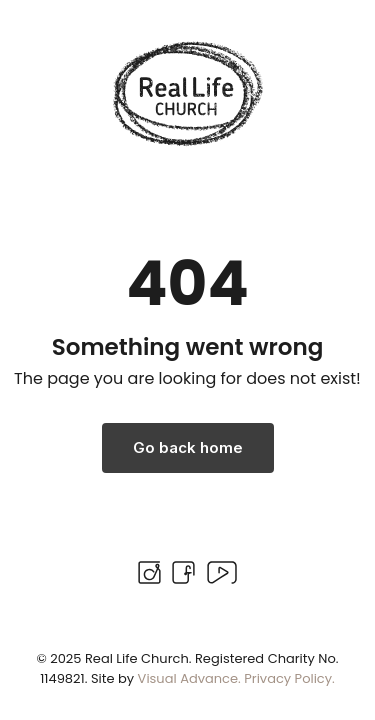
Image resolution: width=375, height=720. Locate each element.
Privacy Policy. (289, 678)
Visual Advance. (189, 678)
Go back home (188, 447)
